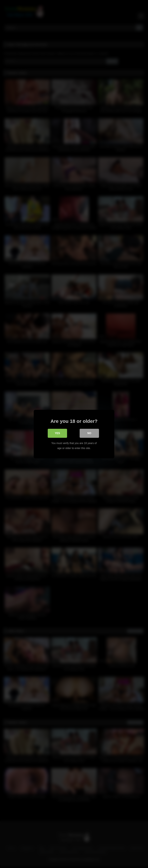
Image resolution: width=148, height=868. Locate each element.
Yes (57, 433)
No (89, 433)
